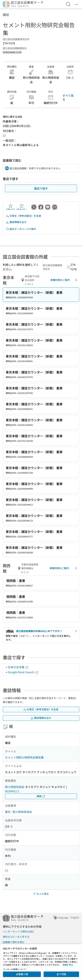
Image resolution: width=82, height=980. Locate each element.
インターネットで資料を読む (19, 931)
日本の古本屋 (18, 667)
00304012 (11, 791)
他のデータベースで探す (21, 229)
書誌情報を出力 (16, 222)
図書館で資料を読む (14, 942)
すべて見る (68, 97)
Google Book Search (23, 672)
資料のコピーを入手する (16, 937)
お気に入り (11, 207)
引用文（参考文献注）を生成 (23, 216)
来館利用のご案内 (64, 280)
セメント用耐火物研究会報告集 (24, 757)
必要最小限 (22, 974)
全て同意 (61, 974)
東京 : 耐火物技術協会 (19, 812)
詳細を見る (68, 965)
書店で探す (41, 188)
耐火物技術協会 (15, 787)
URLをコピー (22, 207)
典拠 (41, 796)
